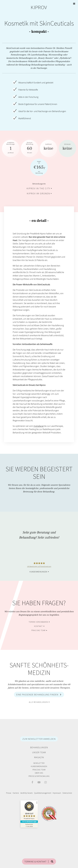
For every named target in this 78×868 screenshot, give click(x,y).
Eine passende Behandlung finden (37, 695)
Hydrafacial (39, 426)
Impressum (57, 793)
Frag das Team (38, 630)
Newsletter (39, 763)
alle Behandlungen (38, 702)
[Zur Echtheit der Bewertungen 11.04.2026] (29, 825)
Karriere (16, 793)
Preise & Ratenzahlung (39, 776)
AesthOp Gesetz (27, 793)
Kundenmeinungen (38, 572)
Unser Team (39, 752)
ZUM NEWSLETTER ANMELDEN (39, 739)
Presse (9, 793)
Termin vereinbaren (38, 622)
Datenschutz (67, 793)
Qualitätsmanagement (43, 793)
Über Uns (39, 773)
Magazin (39, 757)
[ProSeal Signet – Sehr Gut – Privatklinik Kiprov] (29, 811)
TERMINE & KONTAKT (35, 861)
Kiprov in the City (38, 188)
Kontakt (38, 626)
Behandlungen (39, 747)
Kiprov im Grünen (38, 193)
